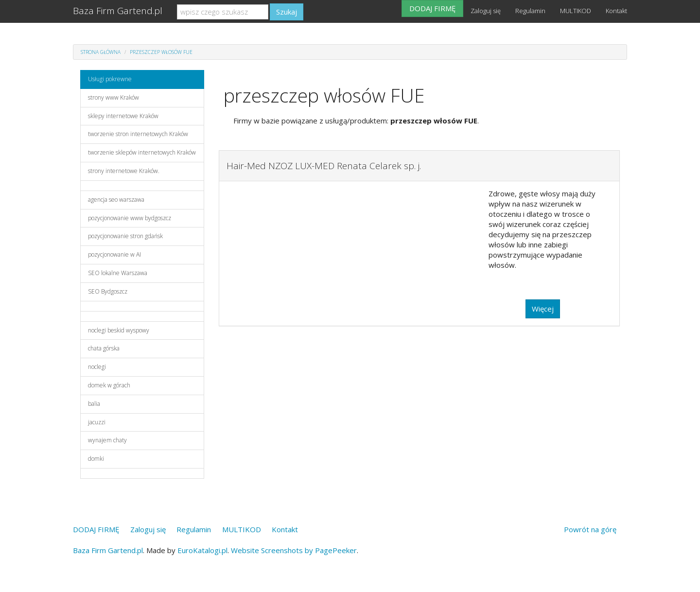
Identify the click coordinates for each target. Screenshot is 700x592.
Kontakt (616, 11)
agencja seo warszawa (116, 200)
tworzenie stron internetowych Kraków (138, 134)
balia (94, 404)
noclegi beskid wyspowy (119, 330)
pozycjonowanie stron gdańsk (125, 236)
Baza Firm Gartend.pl (118, 11)
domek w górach (109, 385)
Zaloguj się (486, 11)
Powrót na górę (590, 529)
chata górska (104, 348)
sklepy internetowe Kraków (123, 116)
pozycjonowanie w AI (114, 254)
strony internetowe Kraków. (124, 171)
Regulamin (530, 11)
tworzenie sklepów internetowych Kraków (142, 152)
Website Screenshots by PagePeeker (294, 550)
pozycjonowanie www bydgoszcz (130, 218)
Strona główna (101, 52)
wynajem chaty (107, 440)
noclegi (97, 367)
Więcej (543, 309)
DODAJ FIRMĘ (432, 8)
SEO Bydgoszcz (108, 291)
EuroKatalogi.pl (202, 550)
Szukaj (287, 12)
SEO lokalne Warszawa (118, 273)
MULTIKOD (576, 11)
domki (96, 459)
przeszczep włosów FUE (161, 52)
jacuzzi (97, 422)
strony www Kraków (114, 97)
